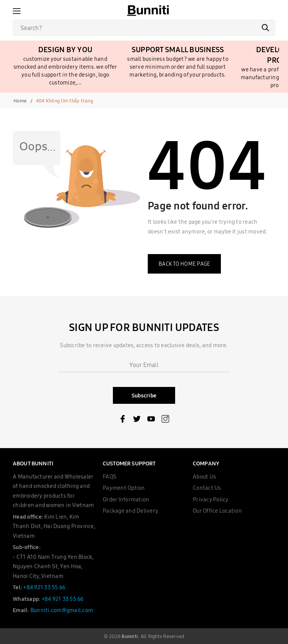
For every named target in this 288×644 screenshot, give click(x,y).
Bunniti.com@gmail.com (62, 610)
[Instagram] (165, 420)
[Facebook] (123, 420)
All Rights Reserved (163, 636)
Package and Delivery (130, 511)
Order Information (126, 499)
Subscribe (144, 395)
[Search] (144, 28)
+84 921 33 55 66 (44, 587)
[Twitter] (137, 420)
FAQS (109, 476)
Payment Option (124, 488)
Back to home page (184, 264)
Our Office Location (217, 511)
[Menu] (17, 11)
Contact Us (207, 488)
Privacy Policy (211, 499)
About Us (204, 476)
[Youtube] (151, 420)
